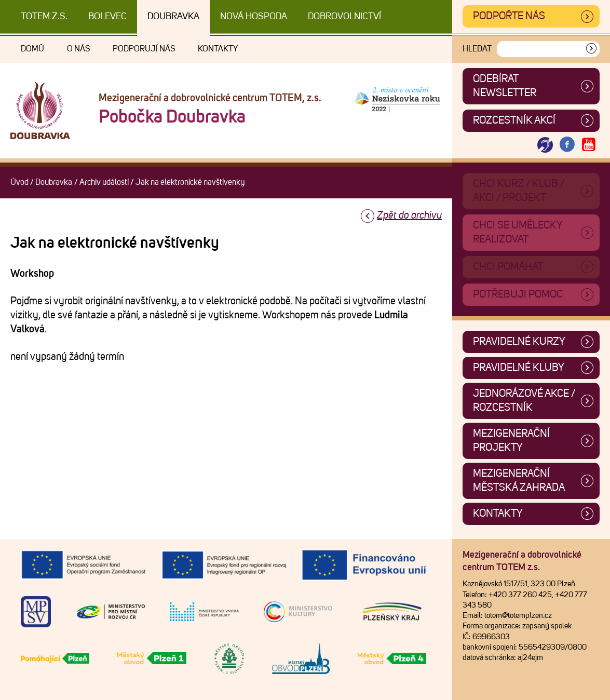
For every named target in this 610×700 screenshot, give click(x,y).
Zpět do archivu (409, 216)
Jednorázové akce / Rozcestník (524, 401)
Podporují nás (144, 49)
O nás (78, 49)
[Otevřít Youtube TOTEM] (589, 145)
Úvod (19, 182)
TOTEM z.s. (44, 17)
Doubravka (173, 17)
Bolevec (107, 17)
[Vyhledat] (591, 49)
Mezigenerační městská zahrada (519, 481)
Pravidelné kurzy (519, 342)
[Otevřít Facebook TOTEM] (567, 145)
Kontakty (218, 49)
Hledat (477, 49)
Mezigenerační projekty (511, 441)
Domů (32, 49)
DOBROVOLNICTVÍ (344, 17)
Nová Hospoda (254, 17)
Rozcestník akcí (514, 120)
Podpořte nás (509, 16)
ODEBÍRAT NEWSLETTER (505, 86)
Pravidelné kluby (519, 368)
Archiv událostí (104, 182)
